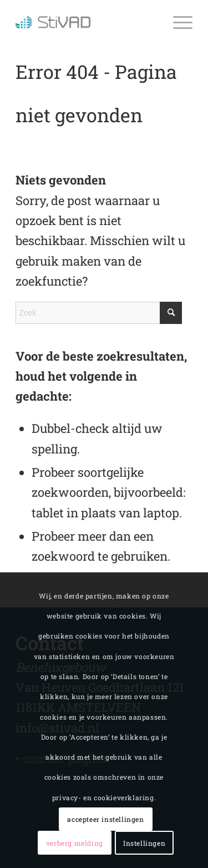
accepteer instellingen (105, 819)
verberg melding (75, 843)
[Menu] (177, 22)
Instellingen (144, 843)
